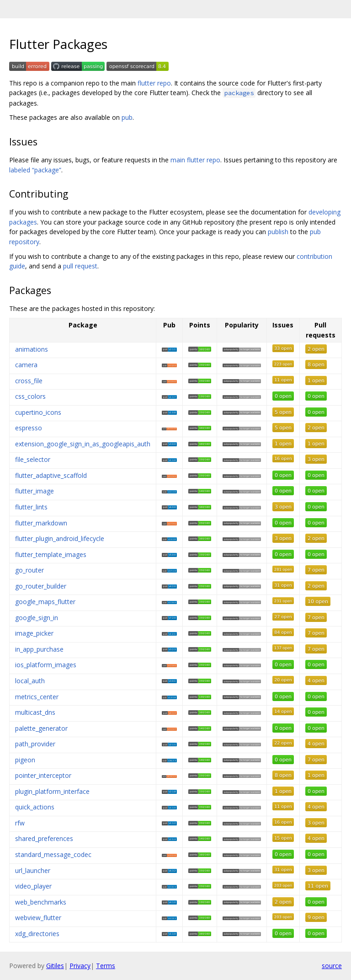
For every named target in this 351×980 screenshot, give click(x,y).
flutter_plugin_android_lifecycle (60, 538)
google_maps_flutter (45, 602)
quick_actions (35, 807)
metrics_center (37, 697)
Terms (106, 966)
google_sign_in (37, 618)
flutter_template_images (51, 554)
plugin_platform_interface (52, 791)
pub (127, 117)
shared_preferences (44, 838)
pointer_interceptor (43, 775)
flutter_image (35, 491)
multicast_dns (35, 712)
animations (32, 349)
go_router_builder (41, 586)
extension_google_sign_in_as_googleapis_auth (83, 444)
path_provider (35, 744)
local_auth (30, 681)
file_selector (33, 459)
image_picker (34, 633)
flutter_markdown (41, 523)
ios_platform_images (46, 665)
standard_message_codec (53, 854)
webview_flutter (38, 918)
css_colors (30, 396)
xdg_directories (37, 934)
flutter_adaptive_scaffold (51, 475)
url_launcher (33, 870)
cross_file (29, 381)
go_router (29, 570)
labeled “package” (35, 170)
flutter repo (154, 83)
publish (278, 232)
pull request (80, 266)
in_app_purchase (39, 649)
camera (26, 365)
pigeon (25, 760)
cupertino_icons (38, 412)
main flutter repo (195, 160)
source (332, 966)
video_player (33, 886)
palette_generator (41, 728)
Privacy (80, 966)
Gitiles (55, 966)
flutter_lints (31, 507)
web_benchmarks (41, 902)
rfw (20, 823)
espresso (29, 428)
